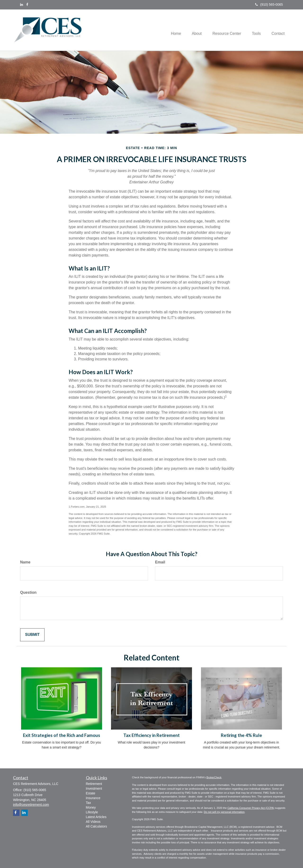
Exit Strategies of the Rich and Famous (62, 735)
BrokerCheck (214, 777)
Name (25, 562)
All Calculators (96, 826)
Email (160, 562)
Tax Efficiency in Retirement (151, 735)
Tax (89, 803)
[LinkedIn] (22, 4)
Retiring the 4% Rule (241, 735)
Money (91, 807)
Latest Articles (96, 817)
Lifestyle (92, 812)
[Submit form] (32, 635)
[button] (193, 30)
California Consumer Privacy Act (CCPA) (251, 808)
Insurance (93, 798)
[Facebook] (27, 4)
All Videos (93, 822)
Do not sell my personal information (224, 812)
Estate (91, 793)
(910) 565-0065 (269, 4)
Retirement (94, 784)
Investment (94, 788)
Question (28, 592)
